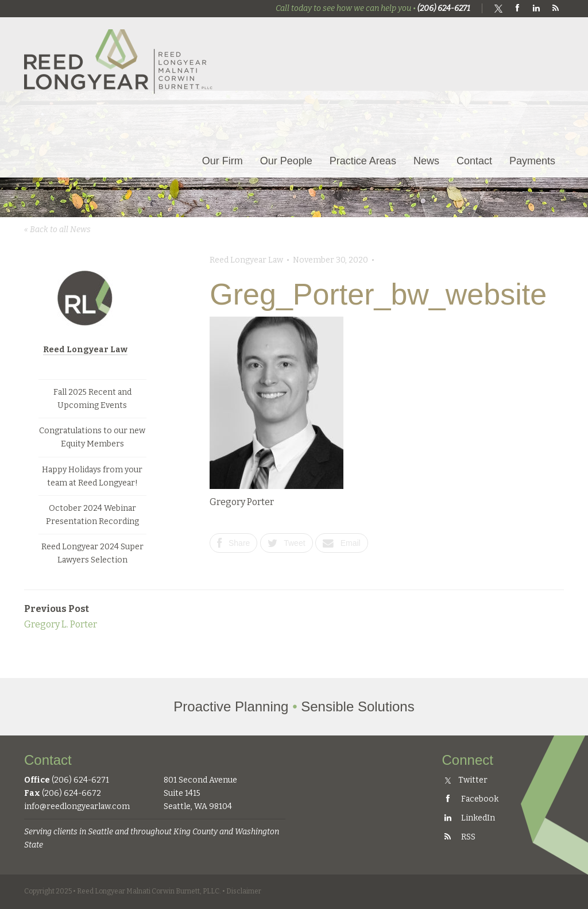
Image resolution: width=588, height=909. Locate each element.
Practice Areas (363, 161)
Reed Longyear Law (85, 350)
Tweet (287, 543)
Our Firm (223, 161)
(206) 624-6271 (444, 8)
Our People (286, 161)
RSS (459, 837)
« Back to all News (57, 230)
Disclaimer (244, 891)
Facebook (470, 799)
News (426, 161)
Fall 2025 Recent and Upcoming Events (92, 399)
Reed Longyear (119, 61)
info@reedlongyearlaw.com (77, 806)
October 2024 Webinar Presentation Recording (92, 515)
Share (233, 543)
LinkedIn (469, 818)
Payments (532, 161)
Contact (474, 161)
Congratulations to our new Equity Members (92, 437)
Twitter (467, 780)
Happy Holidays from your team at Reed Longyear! (92, 476)
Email (342, 543)
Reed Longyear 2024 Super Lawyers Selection (92, 553)
